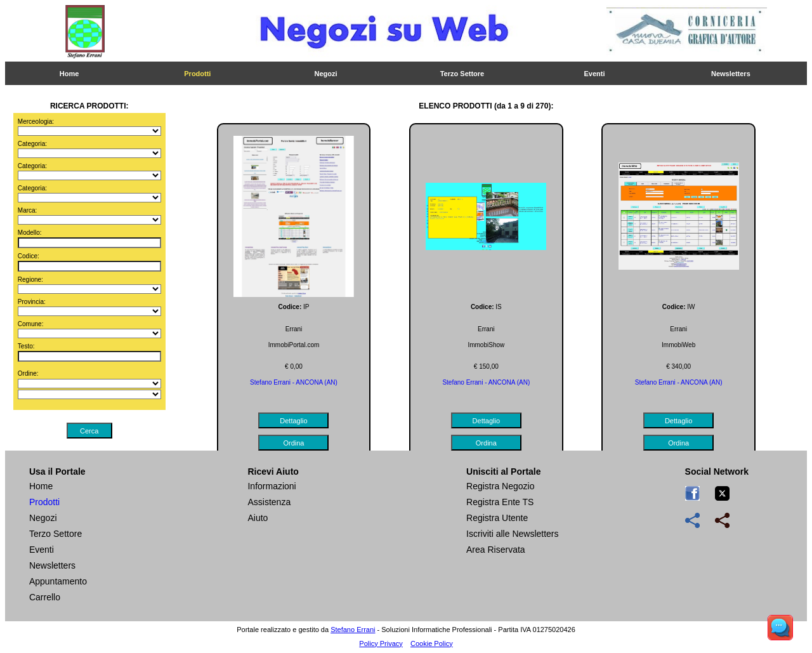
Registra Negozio (500, 486)
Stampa (316, 142)
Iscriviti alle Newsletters (512, 534)
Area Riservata (496, 550)
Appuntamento (58, 581)
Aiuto (258, 518)
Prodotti (197, 74)
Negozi (326, 74)
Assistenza (269, 502)
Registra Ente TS (500, 502)
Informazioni (272, 486)
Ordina (406, 142)
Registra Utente (497, 518)
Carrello (45, 597)
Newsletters (731, 74)
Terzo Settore (462, 74)
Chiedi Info (496, 142)
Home (69, 74)
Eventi (595, 74)
